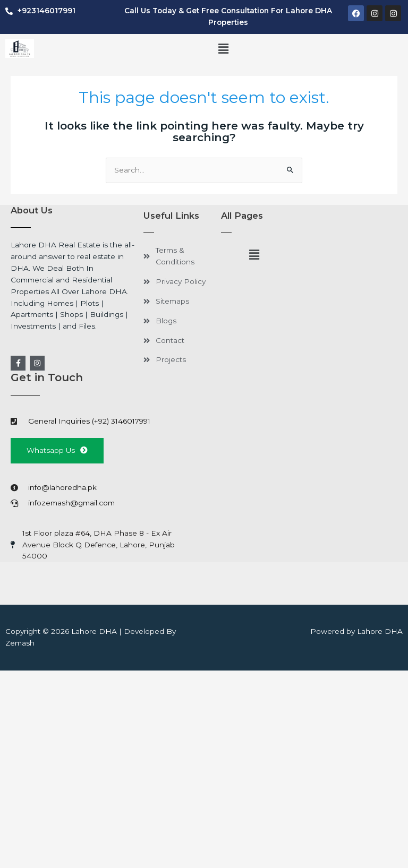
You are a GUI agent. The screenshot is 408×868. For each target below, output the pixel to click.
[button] (224, 49)
